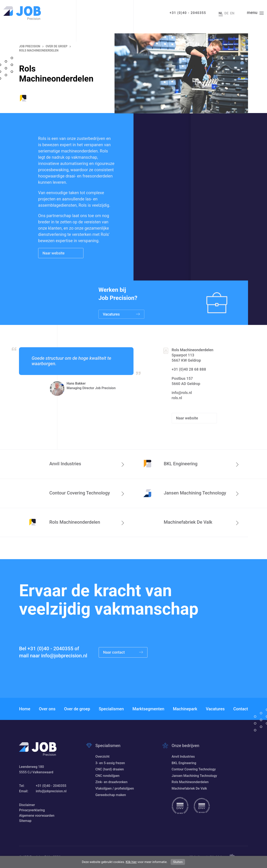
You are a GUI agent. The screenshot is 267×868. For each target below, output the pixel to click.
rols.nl (177, 398)
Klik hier (131, 862)
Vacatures (215, 709)
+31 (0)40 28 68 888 (189, 369)
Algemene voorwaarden (37, 816)
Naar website (54, 253)
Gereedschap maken (111, 795)
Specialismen (111, 709)
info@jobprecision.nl (64, 656)
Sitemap (25, 821)
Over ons (47, 709)
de (226, 13)
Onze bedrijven (186, 746)
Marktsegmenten (148, 709)
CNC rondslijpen (107, 776)
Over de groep (77, 709)
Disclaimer (27, 805)
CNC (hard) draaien (110, 769)
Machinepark (185, 709)
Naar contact (123, 652)
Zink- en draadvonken (111, 782)
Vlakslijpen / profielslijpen (115, 788)
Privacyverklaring (32, 810)
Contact (241, 709)
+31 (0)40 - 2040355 (188, 13)
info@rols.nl (182, 393)
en (232, 13)
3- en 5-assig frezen (110, 763)
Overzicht (102, 757)
